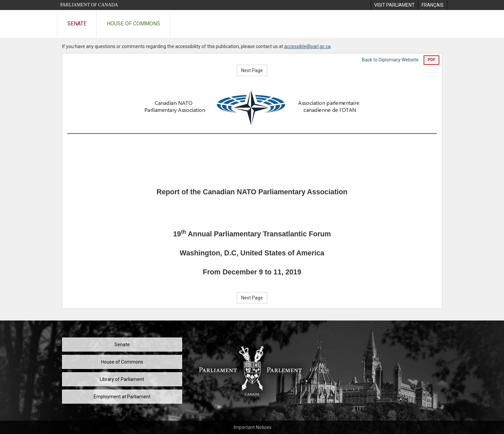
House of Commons (133, 24)
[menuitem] (394, 5)
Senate (77, 24)
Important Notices (253, 427)
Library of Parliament (122, 379)
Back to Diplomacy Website (390, 60)
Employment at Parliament (122, 397)
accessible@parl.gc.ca (307, 46)
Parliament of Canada (89, 5)
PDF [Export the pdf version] (431, 60)
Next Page (252, 70)
